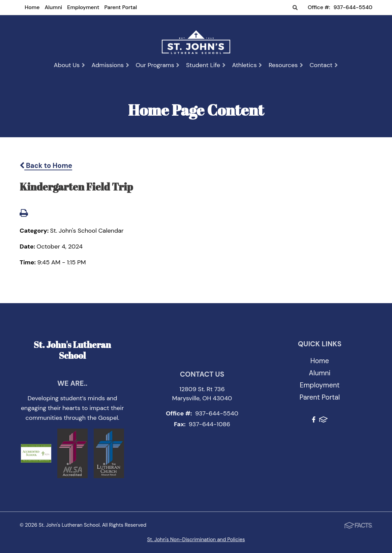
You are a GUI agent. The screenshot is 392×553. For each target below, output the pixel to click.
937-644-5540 (353, 7)
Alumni (54, 7)
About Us (69, 65)
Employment (83, 7)
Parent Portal (120, 7)
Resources (286, 65)
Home (32, 7)
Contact (324, 65)
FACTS (323, 419)
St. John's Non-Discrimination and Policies (196, 540)
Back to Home (46, 166)
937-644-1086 (209, 424)
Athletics (247, 65)
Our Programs (158, 65)
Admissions (111, 65)
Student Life (206, 65)
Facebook (314, 419)
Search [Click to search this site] (295, 8)
